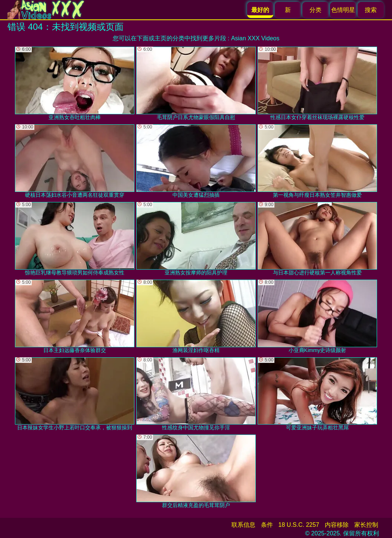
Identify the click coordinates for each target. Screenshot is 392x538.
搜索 (371, 10)
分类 (315, 10)
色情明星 (343, 10)
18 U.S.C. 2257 (299, 525)
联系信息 (243, 525)
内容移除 (337, 525)
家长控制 (366, 525)
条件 (267, 525)
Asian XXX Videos (255, 38)
